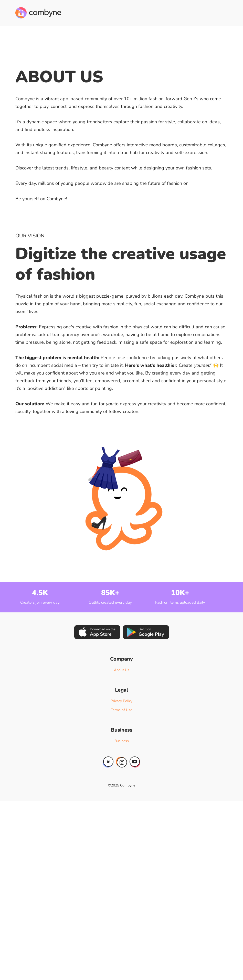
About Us (122, 670)
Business (122, 741)
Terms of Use (121, 710)
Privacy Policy (121, 701)
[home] (38, 13)
